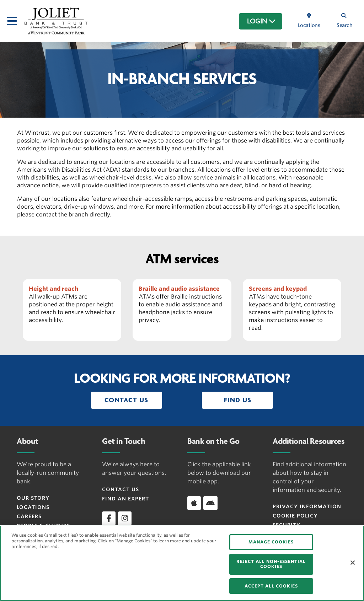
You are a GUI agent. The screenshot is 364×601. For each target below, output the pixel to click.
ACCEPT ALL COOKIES (271, 586)
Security (287, 525)
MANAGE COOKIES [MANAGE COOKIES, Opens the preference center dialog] (271, 542)
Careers (29, 516)
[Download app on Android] (210, 503)
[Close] (353, 563)
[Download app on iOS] (194, 503)
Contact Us (121, 489)
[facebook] (109, 518)
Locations (33, 507)
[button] (127, 400)
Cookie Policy (295, 516)
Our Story (33, 498)
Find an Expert (125, 499)
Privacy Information (307, 506)
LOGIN (261, 21)
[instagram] (125, 518)
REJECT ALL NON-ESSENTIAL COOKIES (271, 564)
